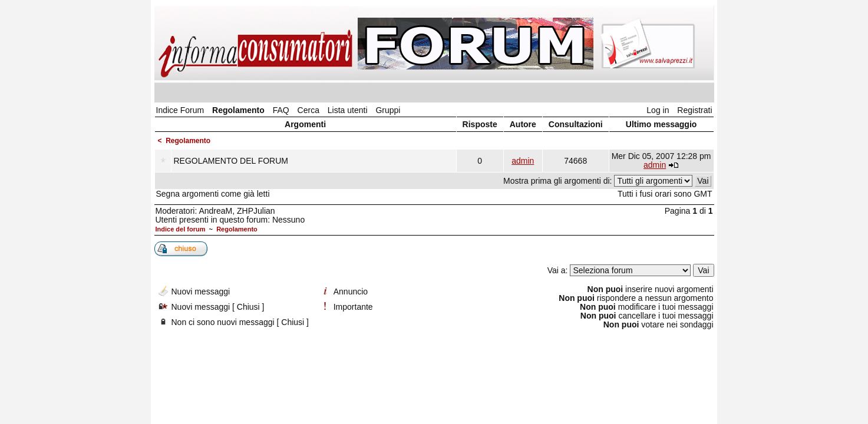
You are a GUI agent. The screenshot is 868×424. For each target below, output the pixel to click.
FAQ (281, 110)
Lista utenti (348, 110)
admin (523, 161)
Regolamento (238, 110)
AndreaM (215, 211)
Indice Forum (180, 110)
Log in (658, 110)
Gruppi (388, 110)
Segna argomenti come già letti (213, 194)
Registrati (694, 110)
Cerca (308, 110)
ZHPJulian (256, 211)
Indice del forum (181, 229)
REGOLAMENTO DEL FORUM (231, 161)
